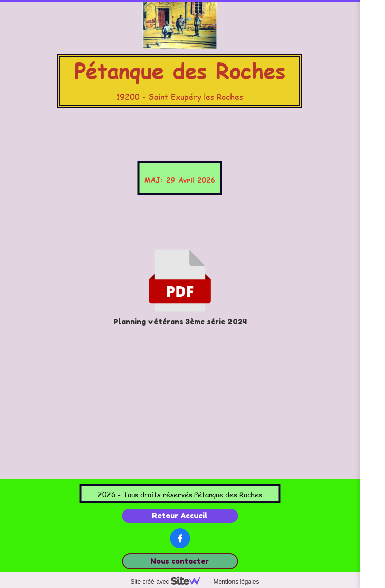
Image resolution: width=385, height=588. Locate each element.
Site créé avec (169, 582)
